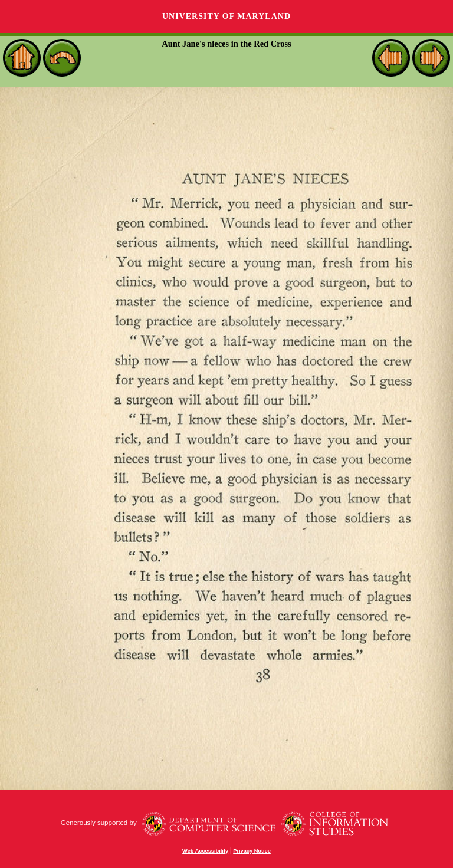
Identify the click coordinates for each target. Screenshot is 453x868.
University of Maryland (226, 16)
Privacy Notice (252, 851)
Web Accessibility (205, 851)
